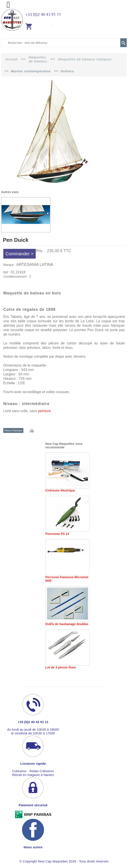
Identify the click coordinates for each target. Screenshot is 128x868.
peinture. (45, 411)
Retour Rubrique (13, 430)
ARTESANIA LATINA (35, 265)
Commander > (19, 254)
